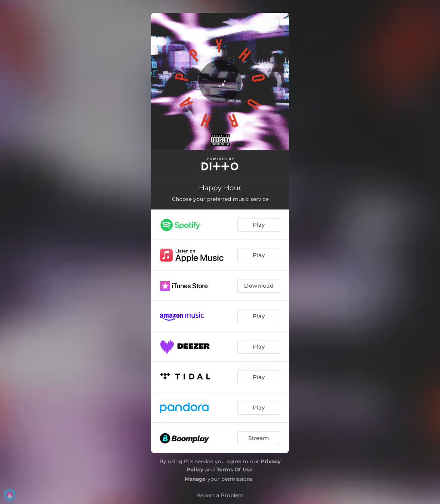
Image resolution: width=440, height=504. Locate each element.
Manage (195, 479)
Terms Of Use (235, 469)
